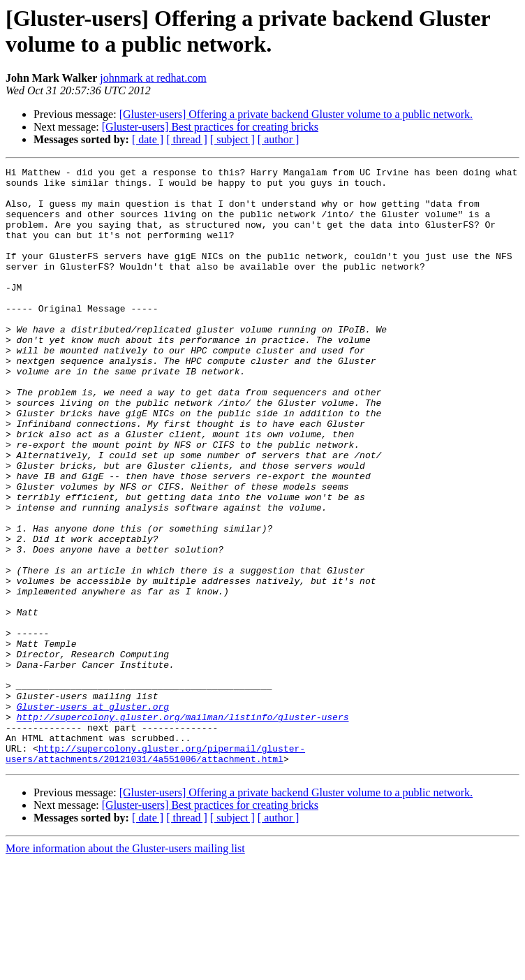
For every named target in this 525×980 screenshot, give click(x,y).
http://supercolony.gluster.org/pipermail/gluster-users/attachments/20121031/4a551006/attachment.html (155, 872)
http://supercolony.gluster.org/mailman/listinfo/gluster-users (183, 828)
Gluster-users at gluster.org (93, 815)
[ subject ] (232, 139)
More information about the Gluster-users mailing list (125, 968)
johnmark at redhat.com (153, 78)
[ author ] (279, 139)
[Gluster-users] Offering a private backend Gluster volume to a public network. (296, 114)
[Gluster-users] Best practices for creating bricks (210, 127)
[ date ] (148, 139)
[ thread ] (187, 139)
